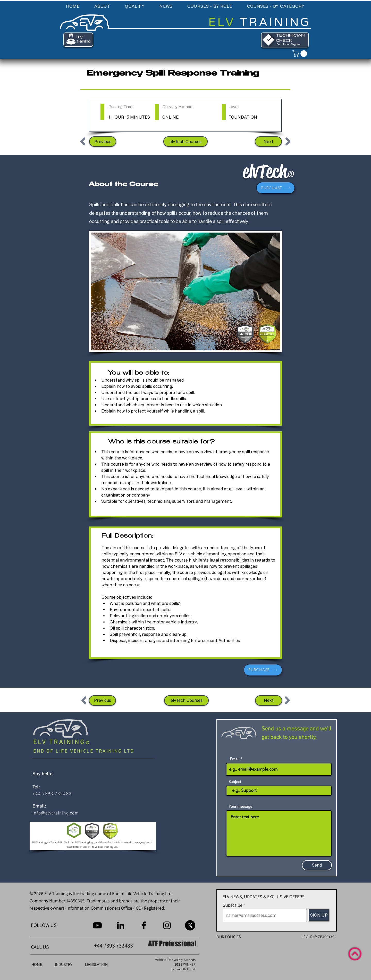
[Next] (268, 142)
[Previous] (103, 142)
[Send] (317, 865)
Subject (235, 782)
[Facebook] (144, 925)
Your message (240, 806)
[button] (102, 6)
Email (235, 759)
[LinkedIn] (121, 925)
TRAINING (275, 22)
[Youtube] (97, 925)
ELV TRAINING (59, 743)
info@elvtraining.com (56, 813)
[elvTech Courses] (185, 142)
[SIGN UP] (319, 915)
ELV (224, 22)
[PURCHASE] (276, 188)
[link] (301, 54)
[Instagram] (167, 925)
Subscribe (233, 905)
